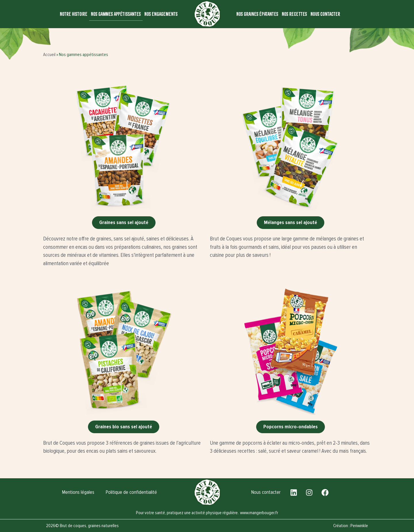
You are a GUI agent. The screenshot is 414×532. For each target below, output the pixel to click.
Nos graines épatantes (257, 14)
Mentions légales (78, 492)
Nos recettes (294, 14)
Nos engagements (161, 14)
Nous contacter (325, 14)
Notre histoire (74, 14)
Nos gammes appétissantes (116, 14)
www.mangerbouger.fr (259, 513)
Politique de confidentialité (131, 492)
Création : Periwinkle (351, 526)
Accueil (49, 55)
